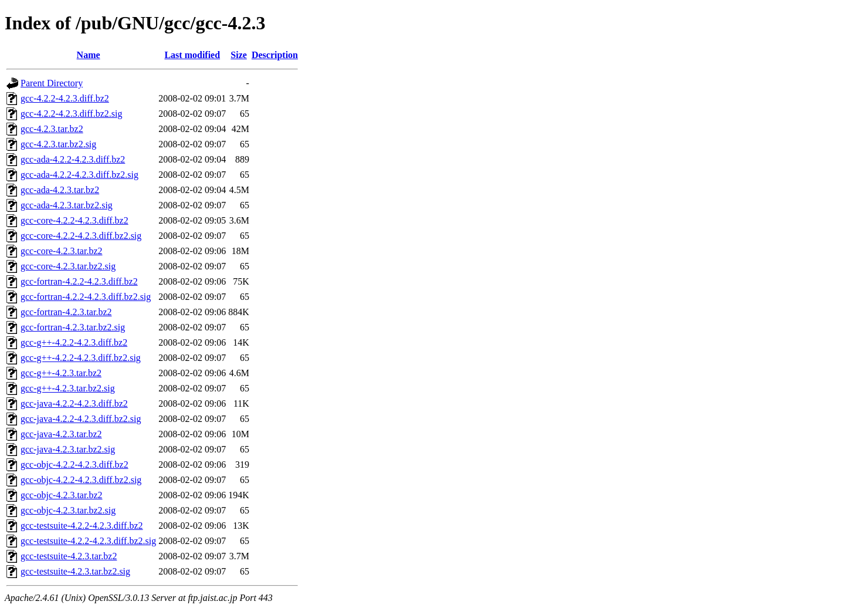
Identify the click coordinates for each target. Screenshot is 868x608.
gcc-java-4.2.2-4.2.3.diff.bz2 (74, 403)
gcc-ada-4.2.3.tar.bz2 (60, 190)
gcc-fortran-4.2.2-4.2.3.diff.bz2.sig (86, 297)
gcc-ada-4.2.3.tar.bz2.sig (67, 205)
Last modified (192, 55)
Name (89, 55)
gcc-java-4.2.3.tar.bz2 (61, 434)
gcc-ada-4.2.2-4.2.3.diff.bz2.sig (79, 175)
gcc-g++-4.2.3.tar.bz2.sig (68, 388)
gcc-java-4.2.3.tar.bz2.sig (68, 449)
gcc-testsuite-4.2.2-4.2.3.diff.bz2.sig (88, 541)
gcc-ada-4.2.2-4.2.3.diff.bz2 (73, 159)
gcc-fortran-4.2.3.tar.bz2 (66, 312)
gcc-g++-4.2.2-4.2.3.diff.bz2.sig (81, 358)
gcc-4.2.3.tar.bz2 (52, 129)
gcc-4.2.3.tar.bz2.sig (58, 144)
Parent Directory (52, 83)
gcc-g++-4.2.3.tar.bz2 (61, 373)
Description (275, 55)
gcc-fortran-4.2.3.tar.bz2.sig (73, 327)
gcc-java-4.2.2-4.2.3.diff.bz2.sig (81, 419)
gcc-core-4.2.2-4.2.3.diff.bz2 (74, 220)
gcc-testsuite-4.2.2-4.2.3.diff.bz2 (82, 526)
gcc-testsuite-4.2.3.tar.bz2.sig (75, 571)
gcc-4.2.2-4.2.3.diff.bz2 (65, 98)
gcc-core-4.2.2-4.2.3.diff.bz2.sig (81, 236)
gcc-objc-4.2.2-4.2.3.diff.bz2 (74, 465)
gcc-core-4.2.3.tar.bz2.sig (68, 266)
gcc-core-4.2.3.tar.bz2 (61, 251)
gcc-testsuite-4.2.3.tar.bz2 (69, 556)
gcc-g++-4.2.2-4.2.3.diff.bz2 (74, 342)
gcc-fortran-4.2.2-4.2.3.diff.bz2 (79, 281)
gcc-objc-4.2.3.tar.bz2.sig (68, 510)
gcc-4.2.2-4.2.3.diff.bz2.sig (71, 114)
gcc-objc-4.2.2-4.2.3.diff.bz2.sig (81, 480)
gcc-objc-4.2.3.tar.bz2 (62, 495)
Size (239, 55)
